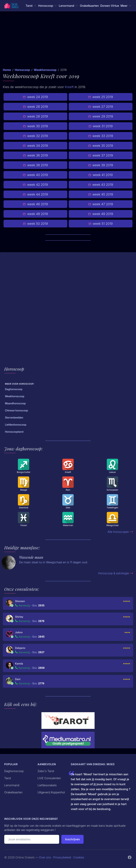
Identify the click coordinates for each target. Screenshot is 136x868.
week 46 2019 (35, 204)
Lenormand (12, 785)
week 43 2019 (100, 185)
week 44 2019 (35, 194)
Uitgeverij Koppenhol (51, 792)
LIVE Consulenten (49, 778)
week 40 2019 (35, 175)
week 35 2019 (101, 146)
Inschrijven (72, 839)
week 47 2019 (101, 204)
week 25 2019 (101, 97)
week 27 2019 (101, 107)
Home (7, 70)
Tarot (8, 778)
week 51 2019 (101, 224)
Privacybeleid (62, 857)
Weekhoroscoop (45, 70)
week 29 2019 (101, 116)
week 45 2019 (101, 194)
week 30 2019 (36, 126)
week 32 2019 (36, 136)
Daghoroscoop (14, 771)
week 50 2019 (35, 224)
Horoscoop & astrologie (116, 573)
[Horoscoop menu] (48, 6)
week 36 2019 (36, 155)
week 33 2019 (101, 136)
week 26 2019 (36, 107)
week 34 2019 (35, 146)
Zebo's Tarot (46, 771)
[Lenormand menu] (69, 6)
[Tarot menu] (31, 6)
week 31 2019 (101, 126)
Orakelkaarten (89, 6)
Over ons (45, 857)
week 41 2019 (100, 175)
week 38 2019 (36, 165)
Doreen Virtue (110, 6)
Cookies (79, 857)
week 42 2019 (35, 185)
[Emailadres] (32, 839)
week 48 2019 (35, 214)
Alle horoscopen (120, 532)
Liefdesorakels (47, 785)
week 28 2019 (36, 116)
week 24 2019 (35, 97)
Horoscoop (22, 70)
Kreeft (69, 87)
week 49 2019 (100, 214)
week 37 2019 (101, 155)
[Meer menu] (126, 6)
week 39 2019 (101, 165)
